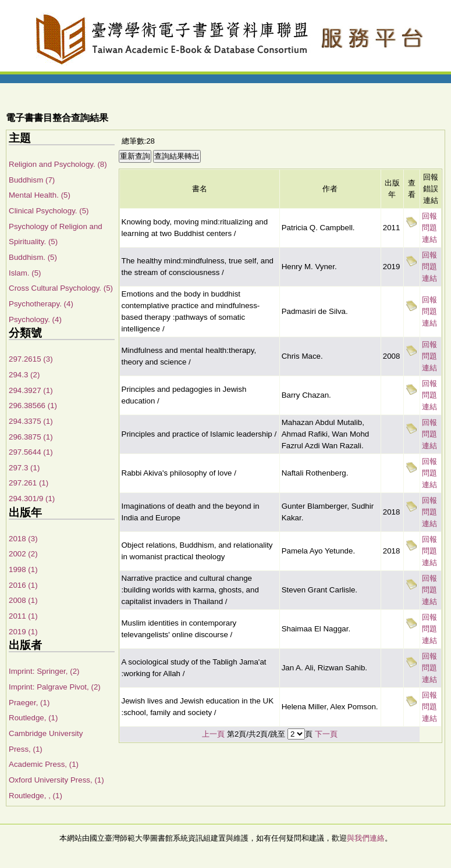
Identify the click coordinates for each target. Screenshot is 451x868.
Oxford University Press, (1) (56, 780)
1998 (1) (23, 569)
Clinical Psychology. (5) (49, 211)
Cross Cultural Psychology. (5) (61, 288)
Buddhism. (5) (33, 257)
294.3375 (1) (31, 421)
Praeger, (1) (29, 703)
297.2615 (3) (31, 359)
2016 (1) (23, 585)
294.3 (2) (24, 375)
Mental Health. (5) (40, 195)
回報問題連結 (429, 228)
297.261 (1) (29, 483)
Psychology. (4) (35, 319)
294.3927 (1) (31, 390)
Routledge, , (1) (35, 796)
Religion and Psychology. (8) (58, 164)
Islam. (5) (25, 273)
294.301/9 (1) (32, 499)
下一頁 (326, 734)
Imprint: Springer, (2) (44, 671)
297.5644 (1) (31, 452)
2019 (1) (23, 632)
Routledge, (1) (33, 718)
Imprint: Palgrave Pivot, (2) (55, 687)
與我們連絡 (366, 838)
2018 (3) (23, 539)
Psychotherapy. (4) (41, 304)
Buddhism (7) (32, 180)
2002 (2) (23, 554)
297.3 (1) (24, 468)
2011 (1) (23, 616)
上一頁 (213, 734)
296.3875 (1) (31, 437)
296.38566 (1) (33, 406)
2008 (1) (23, 600)
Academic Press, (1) (44, 764)
